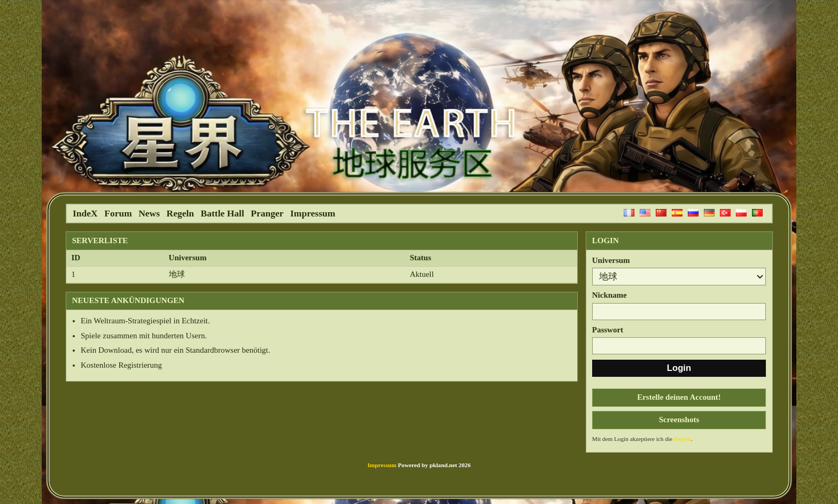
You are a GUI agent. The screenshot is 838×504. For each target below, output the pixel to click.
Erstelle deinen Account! (679, 397)
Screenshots (679, 420)
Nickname (610, 295)
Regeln (181, 213)
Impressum (313, 213)
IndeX (85, 213)
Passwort (608, 330)
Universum (611, 260)
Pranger (267, 213)
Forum (118, 213)
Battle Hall (223, 213)
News (149, 213)
